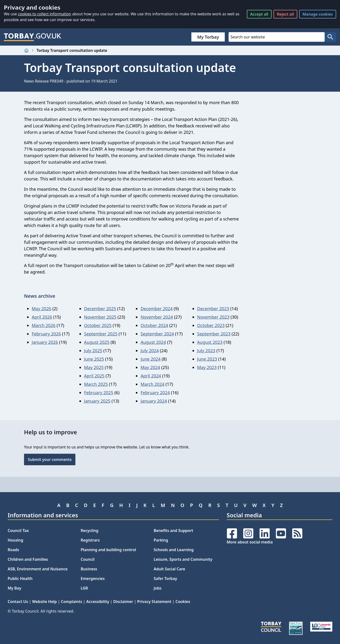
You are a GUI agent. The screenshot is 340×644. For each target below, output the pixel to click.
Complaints (72, 602)
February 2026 (46, 334)
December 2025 (100, 309)
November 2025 (100, 317)
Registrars (90, 540)
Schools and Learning (174, 550)
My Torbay (208, 37)
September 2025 (101, 334)
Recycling (90, 531)
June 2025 (94, 359)
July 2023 (206, 351)
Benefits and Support (173, 531)
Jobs (158, 588)
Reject (285, 14)
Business (89, 569)
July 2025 (93, 351)
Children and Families (28, 559)
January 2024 (154, 401)
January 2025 (97, 401)
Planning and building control (108, 550)
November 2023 (213, 317)
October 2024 (154, 325)
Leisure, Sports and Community (183, 559)
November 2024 (157, 317)
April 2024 (151, 376)
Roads (13, 550)
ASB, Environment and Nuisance (38, 569)
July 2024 (150, 351)
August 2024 (153, 342)
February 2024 (155, 393)
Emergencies (93, 578)
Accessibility (98, 602)
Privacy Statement (154, 602)
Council (88, 559)
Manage (318, 14)
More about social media (250, 542)
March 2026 (44, 325)
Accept (259, 14)
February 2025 (99, 393)
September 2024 (157, 334)
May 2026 (41, 309)
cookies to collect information (44, 14)
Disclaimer (123, 602)
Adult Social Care (169, 569)
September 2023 (214, 334)
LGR (84, 588)
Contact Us (18, 602)
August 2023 (210, 342)
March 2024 (152, 384)
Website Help (45, 602)
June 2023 (207, 359)
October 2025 (98, 325)
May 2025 (94, 367)
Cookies (183, 602)
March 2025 (96, 384)
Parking (161, 540)
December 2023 (213, 309)
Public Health (20, 578)
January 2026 (45, 342)
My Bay (14, 588)
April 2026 (42, 317)
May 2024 (150, 367)
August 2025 (97, 342)
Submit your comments (50, 459)
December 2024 (156, 309)
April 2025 (94, 376)
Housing (15, 540)
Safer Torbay (165, 578)
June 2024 (150, 359)
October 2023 (211, 325)
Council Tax (18, 531)
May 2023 (207, 367)
